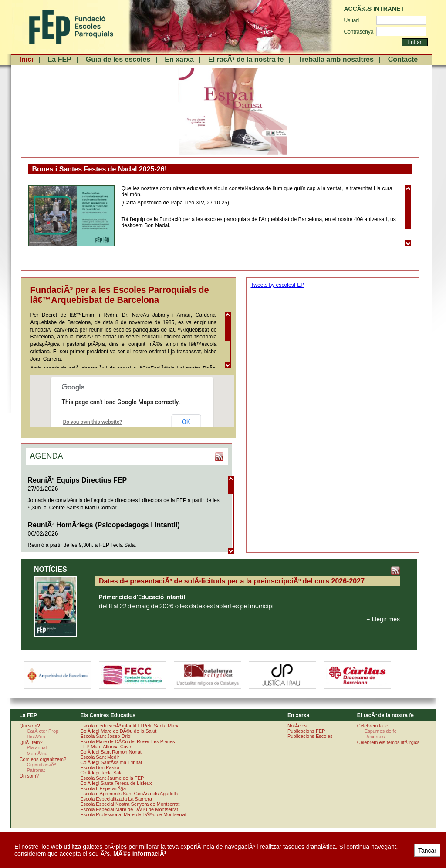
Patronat (36, 770)
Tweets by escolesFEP (278, 285)
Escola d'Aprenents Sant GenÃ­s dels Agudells (129, 794)
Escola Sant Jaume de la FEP (112, 778)
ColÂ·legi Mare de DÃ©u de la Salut (118, 731)
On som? (29, 776)
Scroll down (408, 243)
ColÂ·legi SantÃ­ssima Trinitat (111, 762)
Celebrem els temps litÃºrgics (388, 742)
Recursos (375, 737)
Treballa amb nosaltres (336, 59)
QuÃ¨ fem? (31, 742)
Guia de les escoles (118, 59)
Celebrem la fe (373, 726)
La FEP (60, 59)
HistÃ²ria (36, 737)
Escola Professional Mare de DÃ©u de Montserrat (133, 814)
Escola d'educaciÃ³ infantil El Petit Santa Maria (130, 726)
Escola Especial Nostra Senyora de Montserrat (130, 804)
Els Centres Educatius (108, 715)
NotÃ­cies (297, 726)
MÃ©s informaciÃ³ (140, 854)
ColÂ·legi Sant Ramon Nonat (111, 752)
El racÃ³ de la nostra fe (246, 59)
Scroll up (408, 188)
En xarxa (179, 59)
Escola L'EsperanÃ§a (103, 788)
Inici (27, 59)
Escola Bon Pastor (100, 767)
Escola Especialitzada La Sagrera (116, 799)
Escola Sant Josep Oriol (106, 736)
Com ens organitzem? (43, 759)
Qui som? (29, 726)
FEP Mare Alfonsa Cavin (106, 747)
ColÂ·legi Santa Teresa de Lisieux (116, 783)
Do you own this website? (93, 422)
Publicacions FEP (306, 731)
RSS (219, 457)
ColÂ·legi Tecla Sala (101, 773)
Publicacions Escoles (310, 736)
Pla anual (37, 747)
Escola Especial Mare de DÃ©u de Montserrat (129, 809)
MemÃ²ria (37, 754)
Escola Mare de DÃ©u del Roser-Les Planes (127, 741)
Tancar (427, 851)
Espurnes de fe (381, 731)
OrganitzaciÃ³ (41, 764)
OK (186, 422)
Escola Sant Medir (100, 757)
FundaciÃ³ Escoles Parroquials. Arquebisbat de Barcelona (70, 27)
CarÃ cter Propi (43, 731)
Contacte (403, 59)
